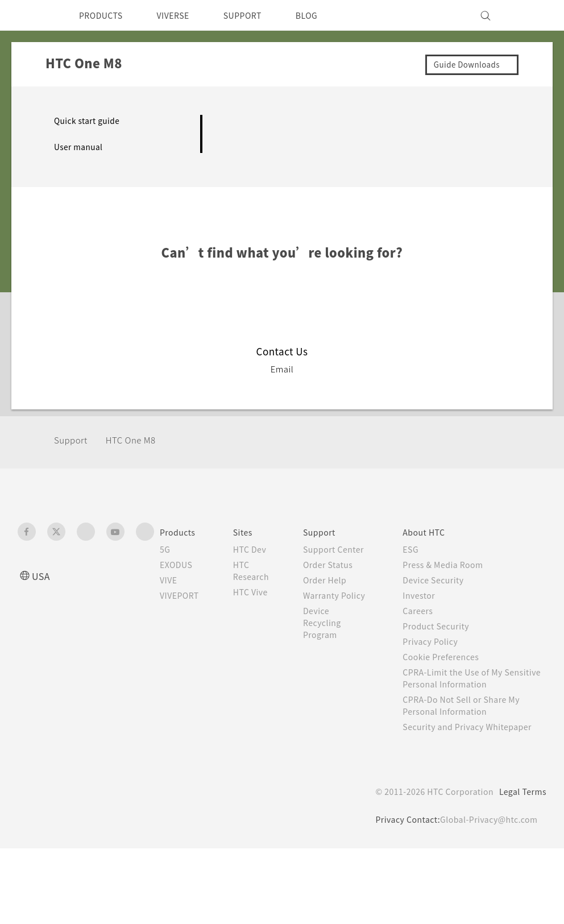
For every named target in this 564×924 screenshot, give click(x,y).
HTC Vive (259, 592)
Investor (428, 595)
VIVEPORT (183, 595)
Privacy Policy (440, 641)
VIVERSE (183, 15)
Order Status (341, 577)
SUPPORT (258, 15)
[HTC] (31, 15)
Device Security (444, 580)
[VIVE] (531, 15)
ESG (420, 549)
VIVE (170, 580)
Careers (427, 611)
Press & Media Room (455, 565)
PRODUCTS (104, 15)
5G (165, 549)
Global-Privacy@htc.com (486, 831)
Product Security (446, 626)
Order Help (337, 592)
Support (72, 440)
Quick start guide (90, 121)
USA (42, 576)
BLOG (327, 15)
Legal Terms (521, 803)
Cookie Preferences (452, 657)
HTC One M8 (138, 440)
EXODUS (179, 565)
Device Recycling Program (335, 647)
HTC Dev (259, 549)
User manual (80, 147)
